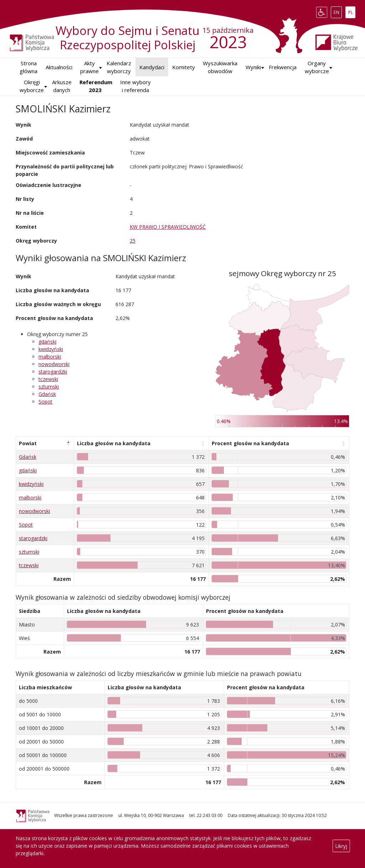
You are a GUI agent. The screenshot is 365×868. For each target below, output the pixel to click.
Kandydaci (152, 67)
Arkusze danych (62, 86)
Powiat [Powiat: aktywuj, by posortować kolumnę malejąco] (28, 443)
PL (352, 11)
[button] (253, 67)
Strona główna (29, 67)
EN (338, 11)
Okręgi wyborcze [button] (32, 86)
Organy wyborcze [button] (317, 67)
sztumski (49, 387)
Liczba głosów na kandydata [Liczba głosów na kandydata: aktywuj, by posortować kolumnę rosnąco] (114, 443)
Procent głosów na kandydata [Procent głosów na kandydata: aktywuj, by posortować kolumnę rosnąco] (250, 443)
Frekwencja (283, 67)
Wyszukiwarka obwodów (220, 67)
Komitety (184, 67)
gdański (47, 342)
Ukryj (341, 846)
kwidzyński (51, 349)
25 (133, 241)
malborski (50, 357)
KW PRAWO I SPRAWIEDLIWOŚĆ (168, 227)
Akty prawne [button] (89, 67)
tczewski (48, 379)
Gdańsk (47, 394)
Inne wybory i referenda (135, 86)
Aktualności (59, 67)
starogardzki (53, 372)
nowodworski (54, 364)
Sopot (45, 402)
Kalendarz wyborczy (119, 67)
